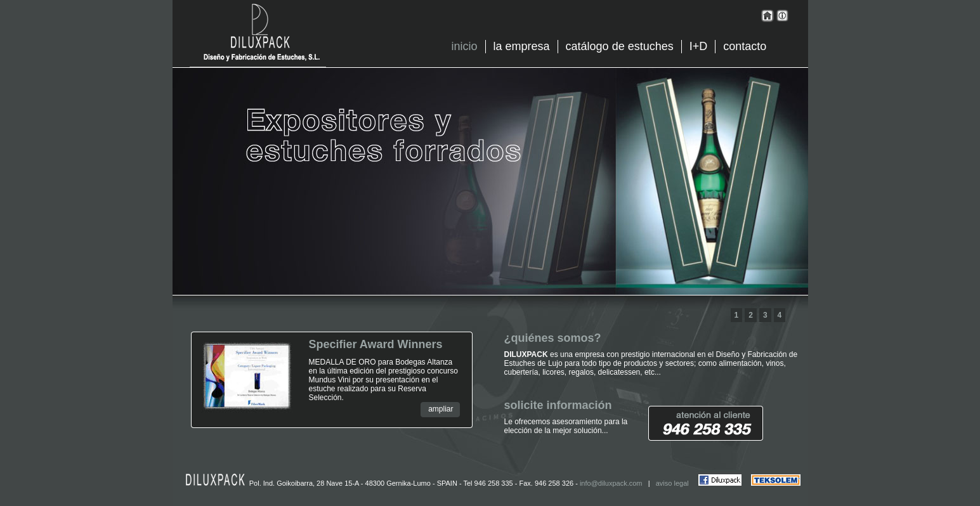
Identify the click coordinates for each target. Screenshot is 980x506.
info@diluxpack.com (611, 483)
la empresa (522, 46)
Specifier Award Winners (376, 344)
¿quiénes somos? (553, 338)
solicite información (558, 405)
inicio (465, 46)
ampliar (441, 409)
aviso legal (672, 483)
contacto (745, 46)
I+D (699, 46)
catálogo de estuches (620, 46)
